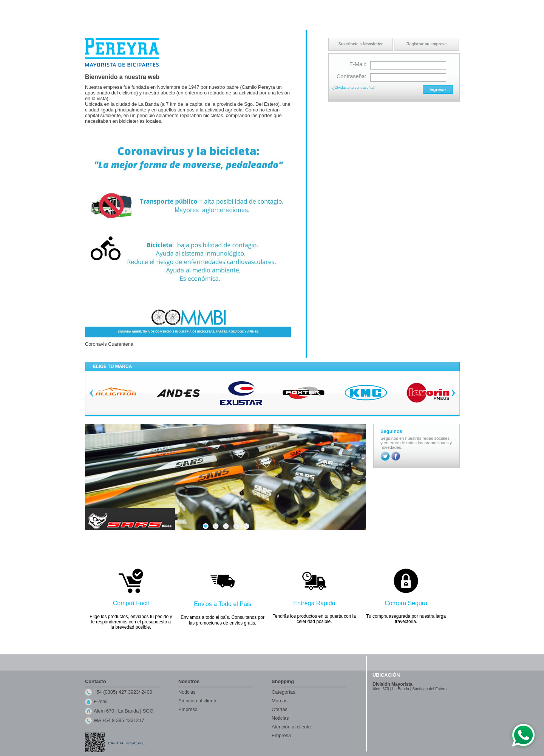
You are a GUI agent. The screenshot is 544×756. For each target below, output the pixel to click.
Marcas (280, 701)
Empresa (188, 709)
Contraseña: (351, 76)
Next (454, 393)
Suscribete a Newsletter (361, 44)
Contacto (404, 7)
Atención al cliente (198, 701)
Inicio (386, 7)
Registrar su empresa (427, 44)
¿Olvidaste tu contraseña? (354, 87)
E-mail (100, 701)
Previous (91, 393)
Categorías (284, 692)
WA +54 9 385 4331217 (119, 720)
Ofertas (280, 709)
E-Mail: (358, 64)
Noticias (187, 692)
